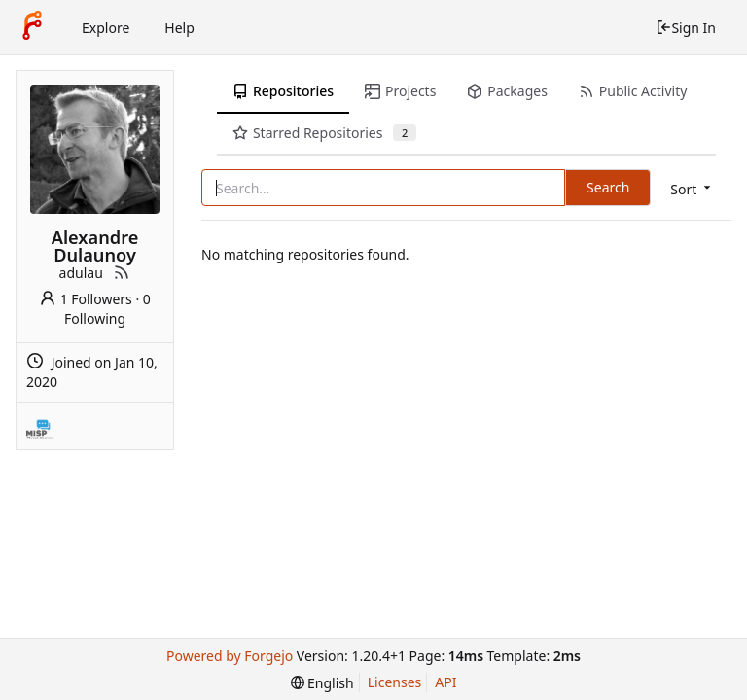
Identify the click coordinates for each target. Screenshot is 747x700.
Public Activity (633, 91)
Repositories (283, 91)
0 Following (107, 309)
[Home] (32, 27)
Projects (400, 91)
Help (179, 28)
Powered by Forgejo (230, 656)
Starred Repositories (324, 133)
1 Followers (86, 299)
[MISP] (40, 426)
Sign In (686, 28)
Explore (106, 28)
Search (608, 187)
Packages (507, 91)
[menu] (692, 189)
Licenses (395, 682)
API (445, 682)
